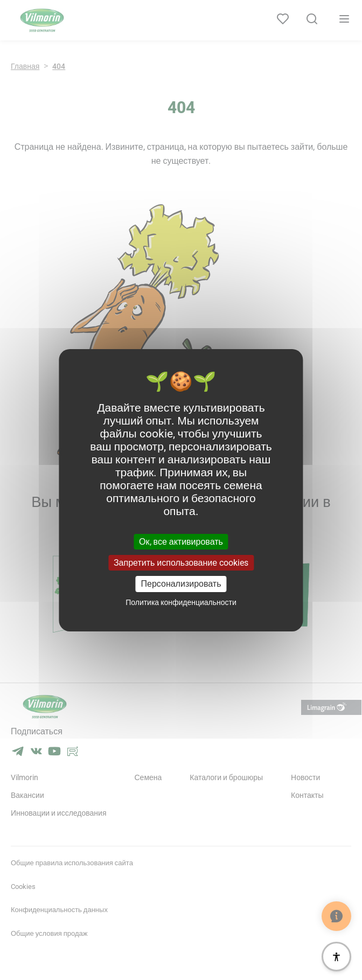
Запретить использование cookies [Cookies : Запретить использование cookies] (181, 563)
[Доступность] (336, 957)
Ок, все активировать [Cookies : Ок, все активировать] (181, 542)
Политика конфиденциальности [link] (181, 602)
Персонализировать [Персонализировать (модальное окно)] (181, 584)
